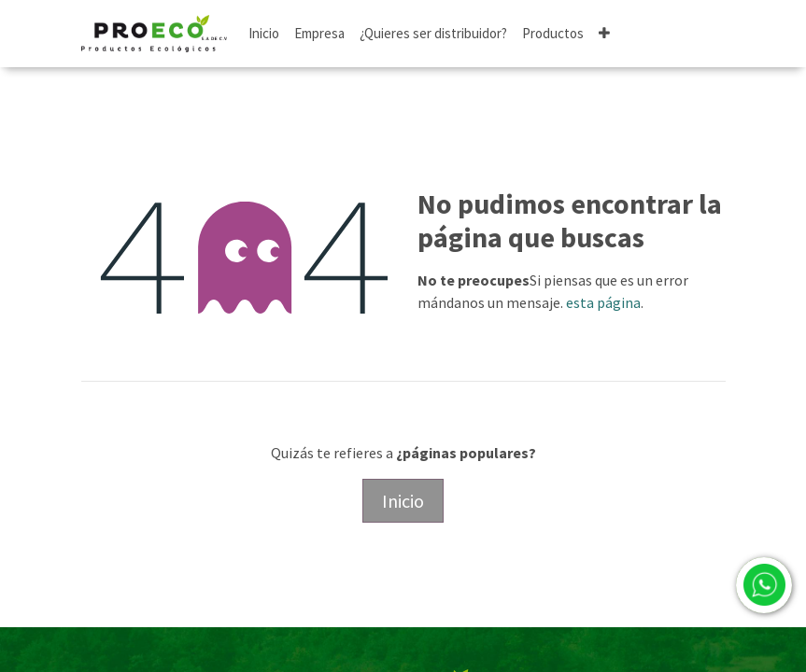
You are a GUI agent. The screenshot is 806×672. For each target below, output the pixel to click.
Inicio (403, 501)
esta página (603, 302)
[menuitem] (264, 34)
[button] (604, 34)
